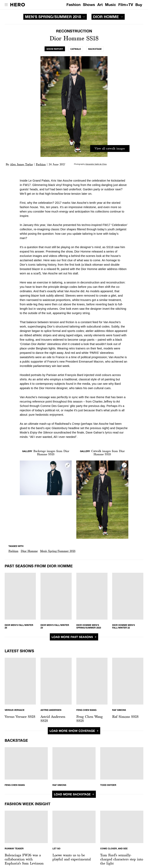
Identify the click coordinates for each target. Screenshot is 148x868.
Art (100, 5)
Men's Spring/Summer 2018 (58, 551)
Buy (139, 5)
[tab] (55, 49)
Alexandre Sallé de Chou (96, 164)
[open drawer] (6, 5)
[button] (13, 551)
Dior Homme (29, 551)
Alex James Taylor (21, 164)
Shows (89, 5)
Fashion (73, 5)
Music (110, 5)
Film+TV (126, 5)
